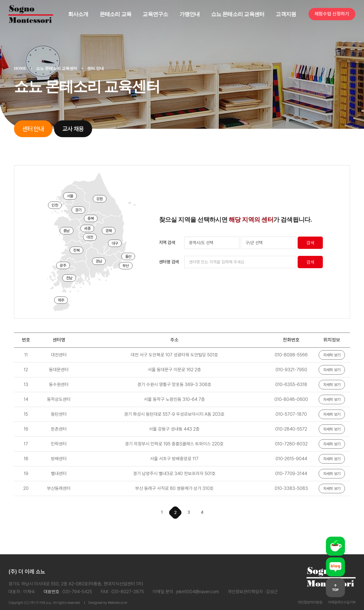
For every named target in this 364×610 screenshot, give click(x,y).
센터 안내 (33, 129)
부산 (126, 266)
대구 (115, 243)
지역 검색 (167, 243)
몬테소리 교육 (116, 14)
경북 (109, 231)
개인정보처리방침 (310, 602)
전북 (76, 250)
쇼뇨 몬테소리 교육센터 (238, 14)
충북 (91, 218)
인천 (55, 205)
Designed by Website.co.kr (108, 603)
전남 (69, 278)
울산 (128, 256)
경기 (78, 210)
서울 (70, 196)
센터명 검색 (169, 262)
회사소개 (78, 14)
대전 (90, 237)
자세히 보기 (332, 355)
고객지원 (286, 14)
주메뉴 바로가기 (0, 0)
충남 (66, 231)
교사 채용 (73, 129)
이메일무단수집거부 (342, 602)
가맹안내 (190, 14)
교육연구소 (155, 14)
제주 (61, 300)
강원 (100, 199)
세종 (87, 228)
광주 (63, 265)
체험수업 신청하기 (332, 14)
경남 (99, 261)
